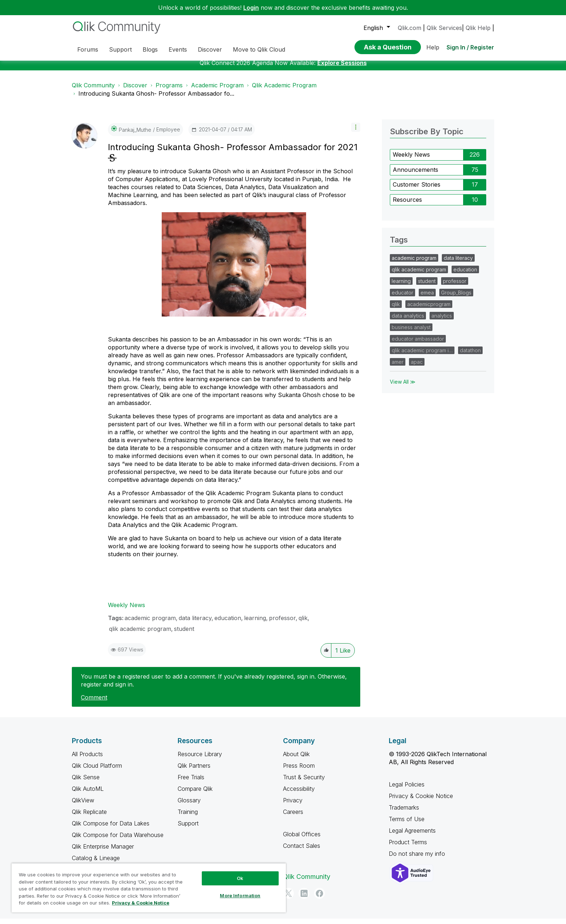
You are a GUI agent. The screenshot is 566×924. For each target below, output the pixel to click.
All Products (87, 759)
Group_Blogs (456, 298)
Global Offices (302, 840)
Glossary (189, 806)
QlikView (83, 806)
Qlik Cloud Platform (97, 771)
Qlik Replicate (89, 817)
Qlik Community (93, 91)
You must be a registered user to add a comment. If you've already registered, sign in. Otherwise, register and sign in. (214, 686)
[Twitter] (288, 899)
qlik (303, 623)
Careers (293, 817)
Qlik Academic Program (284, 91)
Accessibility (299, 794)
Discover (135, 91)
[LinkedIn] (304, 899)
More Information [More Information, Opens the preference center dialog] (240, 895)
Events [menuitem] (178, 49)
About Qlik (296, 759)
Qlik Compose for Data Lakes (111, 829)
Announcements (415, 175)
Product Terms (408, 847)
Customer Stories (417, 190)
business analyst (411, 333)
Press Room (299, 771)
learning (255, 623)
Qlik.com (410, 28)
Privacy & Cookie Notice (421, 801)
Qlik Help (478, 28)
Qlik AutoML (88, 794)
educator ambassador (418, 344)
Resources (407, 205)
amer (398, 367)
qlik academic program (140, 634)
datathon (470, 356)
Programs (169, 91)
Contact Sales (302, 851)
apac (417, 367)
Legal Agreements (412, 836)
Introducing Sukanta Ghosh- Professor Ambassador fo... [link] (156, 99)
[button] (356, 133)
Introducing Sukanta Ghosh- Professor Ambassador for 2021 (233, 152)
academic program (150, 623)
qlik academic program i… (422, 356)
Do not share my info (418, 859)
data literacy (195, 623)
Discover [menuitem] (210, 49)
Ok (240, 878)
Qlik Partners (194, 771)
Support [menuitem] (120, 49)
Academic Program (217, 91)
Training (188, 817)
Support (188, 829)
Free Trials (191, 783)
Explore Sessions (342, 68)
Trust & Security (304, 783)
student (184, 634)
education (228, 623)
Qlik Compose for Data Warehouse (118, 840)
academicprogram (429, 310)
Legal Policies (407, 790)
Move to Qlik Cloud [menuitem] (259, 49)
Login (251, 8)
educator (402, 298)
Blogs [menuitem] (150, 49)
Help (433, 47)
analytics (442, 321)
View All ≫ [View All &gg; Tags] (403, 387)
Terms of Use (407, 824)
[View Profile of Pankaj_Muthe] (135, 135)
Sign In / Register (470, 47)
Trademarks (404, 813)
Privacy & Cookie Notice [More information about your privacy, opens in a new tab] (141, 903)
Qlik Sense (86, 783)
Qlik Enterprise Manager (103, 852)
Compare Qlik (195, 794)
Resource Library (200, 759)
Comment (94, 703)
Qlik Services (444, 28)
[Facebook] (319, 899)
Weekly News (127, 610)
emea (427, 298)
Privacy (293, 806)
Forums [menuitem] (88, 49)
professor (282, 623)
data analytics (408, 321)
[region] (149, 888)
